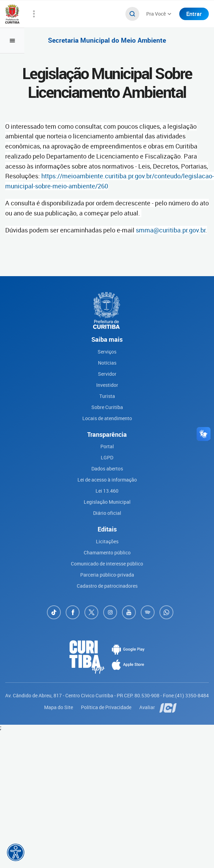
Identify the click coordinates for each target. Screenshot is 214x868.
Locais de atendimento (107, 418)
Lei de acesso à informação (107, 480)
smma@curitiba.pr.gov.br (171, 230)
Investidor (107, 385)
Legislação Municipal (107, 502)
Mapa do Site (59, 707)
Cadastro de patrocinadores (107, 586)
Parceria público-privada (107, 575)
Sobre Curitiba (107, 407)
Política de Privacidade (107, 707)
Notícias (107, 363)
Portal (107, 446)
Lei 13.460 (107, 491)
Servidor (107, 374)
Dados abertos (107, 469)
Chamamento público (107, 552)
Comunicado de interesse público (107, 564)
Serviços (107, 352)
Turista (107, 396)
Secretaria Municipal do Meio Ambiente (107, 40)
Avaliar (148, 707)
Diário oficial (107, 513)
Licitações (107, 541)
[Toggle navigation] (12, 41)
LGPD (107, 457)
